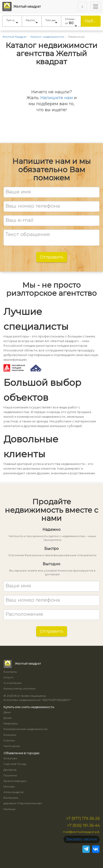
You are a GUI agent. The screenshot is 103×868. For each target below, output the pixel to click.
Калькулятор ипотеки (19, 688)
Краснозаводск (15, 781)
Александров (13, 792)
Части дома (12, 746)
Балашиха (11, 798)
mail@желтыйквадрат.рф (81, 832)
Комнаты (10, 735)
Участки (9, 740)
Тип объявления (14, 21)
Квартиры (11, 723)
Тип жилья (53, 21)
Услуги (8, 677)
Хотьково (10, 758)
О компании (13, 683)
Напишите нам (57, 98)
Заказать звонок (82, 839)
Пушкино (10, 775)
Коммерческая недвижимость (26, 729)
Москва (9, 786)
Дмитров (10, 770)
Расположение (34, 21)
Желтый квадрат (22, 7)
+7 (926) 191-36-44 (83, 826)
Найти (91, 21)
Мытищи (10, 809)
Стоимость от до (73, 22)
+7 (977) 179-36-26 (83, 819)
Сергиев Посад (15, 764)
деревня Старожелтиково (23, 803)
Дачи (7, 712)
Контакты (10, 672)
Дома (7, 718)
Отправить (52, 257)
